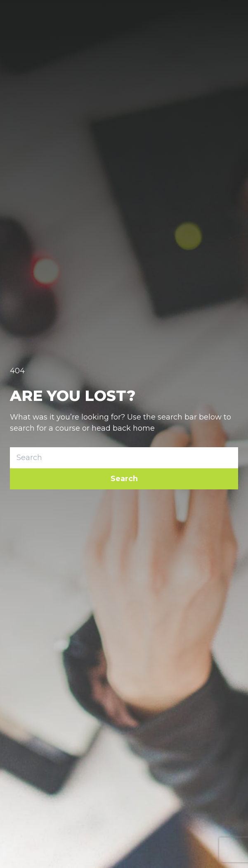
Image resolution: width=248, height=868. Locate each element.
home (144, 428)
